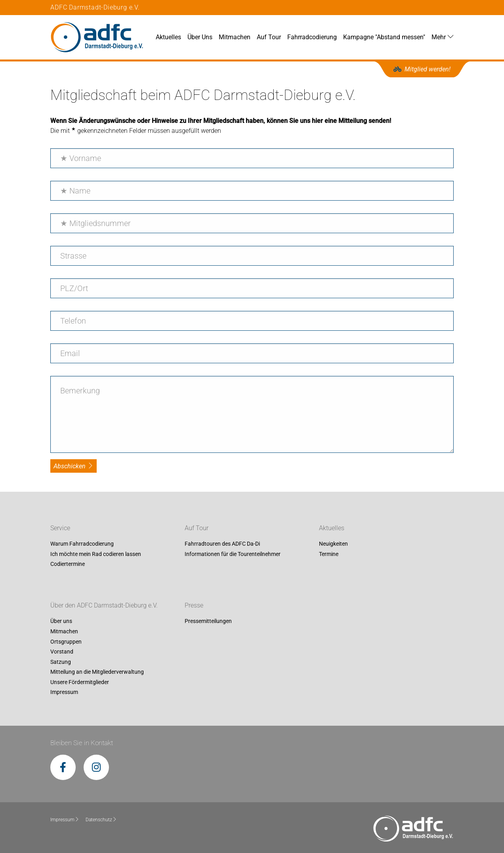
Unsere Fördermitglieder (80, 682)
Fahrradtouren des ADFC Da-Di (222, 544)
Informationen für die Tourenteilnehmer (233, 554)
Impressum (64, 692)
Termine (329, 554)
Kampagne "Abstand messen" (384, 37)
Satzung (61, 662)
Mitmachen (235, 37)
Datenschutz (101, 820)
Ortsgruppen (66, 642)
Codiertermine (68, 564)
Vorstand (62, 652)
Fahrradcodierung (312, 37)
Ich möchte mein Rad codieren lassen (96, 554)
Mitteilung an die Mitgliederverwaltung (97, 672)
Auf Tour (269, 37)
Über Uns (200, 37)
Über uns (61, 621)
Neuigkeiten (333, 544)
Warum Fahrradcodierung (82, 544)
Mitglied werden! (422, 69)
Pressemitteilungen (208, 621)
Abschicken (73, 466)
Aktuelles (168, 37)
